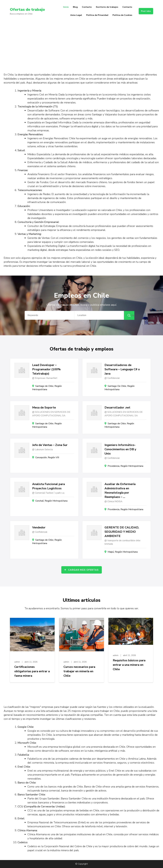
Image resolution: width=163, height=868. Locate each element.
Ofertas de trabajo (28, 9)
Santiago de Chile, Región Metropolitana (47, 388)
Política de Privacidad (97, 15)
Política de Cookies (122, 15)
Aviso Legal (76, 15)
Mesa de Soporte (44, 408)
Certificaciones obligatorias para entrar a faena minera (32, 671)
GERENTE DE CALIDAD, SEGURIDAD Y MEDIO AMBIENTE (122, 532)
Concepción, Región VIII (47, 457)
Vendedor (39, 527)
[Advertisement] (81, 44)
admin (17, 662)
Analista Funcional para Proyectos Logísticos (49, 486)
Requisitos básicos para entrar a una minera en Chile (129, 665)
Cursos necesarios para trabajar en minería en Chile (79, 671)
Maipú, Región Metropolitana (123, 552)
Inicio (66, 7)
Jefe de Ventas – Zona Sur (50, 445)
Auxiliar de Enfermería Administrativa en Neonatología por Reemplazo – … (120, 490)
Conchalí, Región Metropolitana (51, 501)
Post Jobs (146, 11)
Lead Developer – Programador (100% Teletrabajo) (46, 369)
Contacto (87, 7)
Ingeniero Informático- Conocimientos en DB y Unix (120, 449)
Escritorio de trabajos (107, 7)
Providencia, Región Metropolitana (125, 466)
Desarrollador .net (117, 408)
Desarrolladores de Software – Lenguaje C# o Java (122, 369)
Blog (75, 7)
